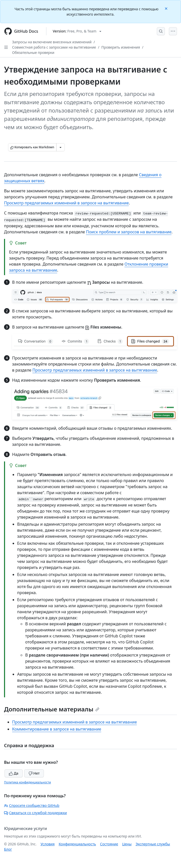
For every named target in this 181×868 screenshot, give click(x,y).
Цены (127, 844)
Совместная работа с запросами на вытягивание (54, 47)
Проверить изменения (121, 47)
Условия (48, 844)
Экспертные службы (153, 844)
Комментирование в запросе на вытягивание (57, 729)
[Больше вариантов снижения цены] (61, 147)
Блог (8, 849)
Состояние (109, 844)
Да (14, 773)
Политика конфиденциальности (27, 782)
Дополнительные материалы (52, 709)
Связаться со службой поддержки (35, 813)
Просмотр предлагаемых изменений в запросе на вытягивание (66, 203)
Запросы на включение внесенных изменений (52, 42)
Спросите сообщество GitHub (32, 805)
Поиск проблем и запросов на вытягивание (129, 232)
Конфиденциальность (77, 844)
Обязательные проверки (33, 52)
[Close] (167, 8)
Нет (34, 773)
